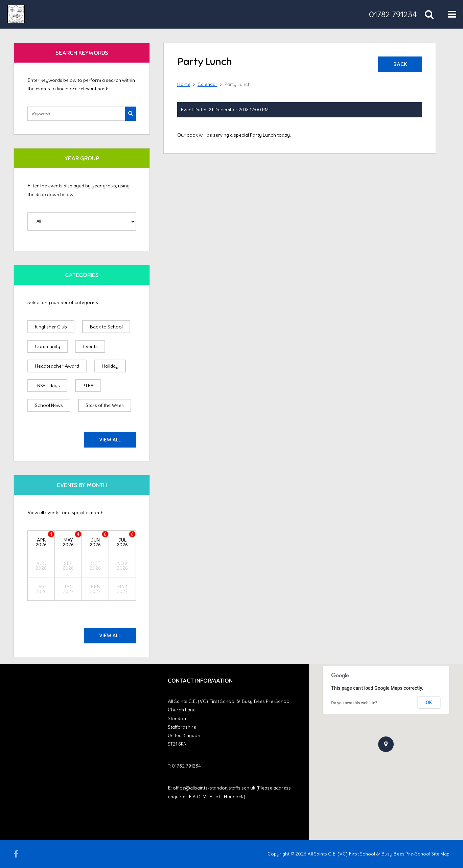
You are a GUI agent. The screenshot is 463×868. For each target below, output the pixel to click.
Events (90, 346)
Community (48, 346)
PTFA (88, 386)
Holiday (110, 366)
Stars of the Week (105, 405)
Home (184, 84)
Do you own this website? (354, 703)
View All (110, 440)
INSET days (47, 386)
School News (49, 405)
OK (429, 703)
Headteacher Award (57, 366)
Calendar (207, 84)
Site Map (440, 854)
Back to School (106, 327)
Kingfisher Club (51, 327)
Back (400, 64)
